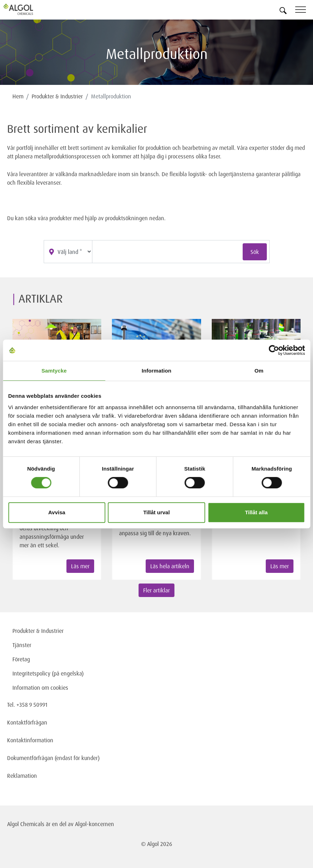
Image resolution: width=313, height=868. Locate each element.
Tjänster (22, 645)
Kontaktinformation (30, 740)
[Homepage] (27, 9)
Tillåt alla (256, 512)
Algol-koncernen (95, 824)
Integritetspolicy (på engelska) (48, 673)
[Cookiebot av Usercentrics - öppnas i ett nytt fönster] (274, 350)
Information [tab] (157, 371)
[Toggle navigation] (304, 11)
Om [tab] (259, 371)
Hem (18, 96)
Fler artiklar (156, 590)
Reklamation (22, 776)
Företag (21, 659)
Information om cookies (40, 688)
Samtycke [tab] (54, 371)
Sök (255, 252)
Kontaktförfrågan (27, 722)
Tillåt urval (156, 512)
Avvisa (57, 512)
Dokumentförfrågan (30, 758)
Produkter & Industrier (57, 96)
